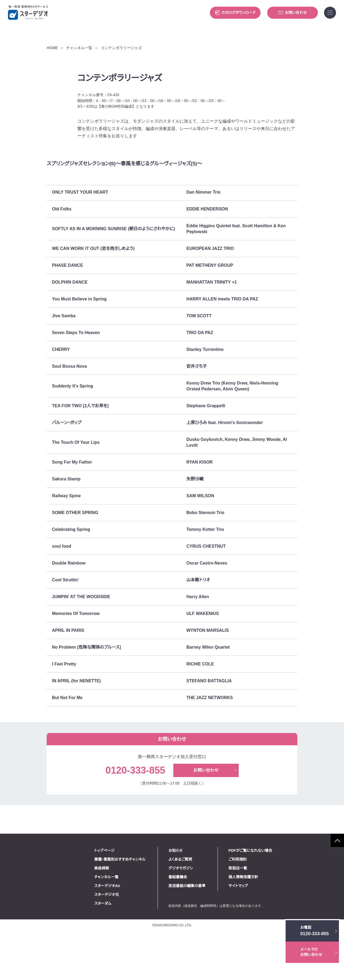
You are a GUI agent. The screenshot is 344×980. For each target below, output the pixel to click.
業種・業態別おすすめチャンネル (143, 904)
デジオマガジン (204, 913)
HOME (52, 73)
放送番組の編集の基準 (210, 931)
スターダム (126, 948)
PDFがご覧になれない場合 (273, 896)
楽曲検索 (125, 913)
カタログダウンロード (235, 13)
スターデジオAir (131, 931)
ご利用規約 (261, 904)
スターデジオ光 (130, 940)
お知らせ (199, 896)
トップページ (128, 896)
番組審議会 (201, 922)
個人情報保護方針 (266, 922)
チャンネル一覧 (78, 73)
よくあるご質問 (204, 904)
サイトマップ (261, 931)
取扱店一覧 (261, 913)
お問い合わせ (293, 13)
